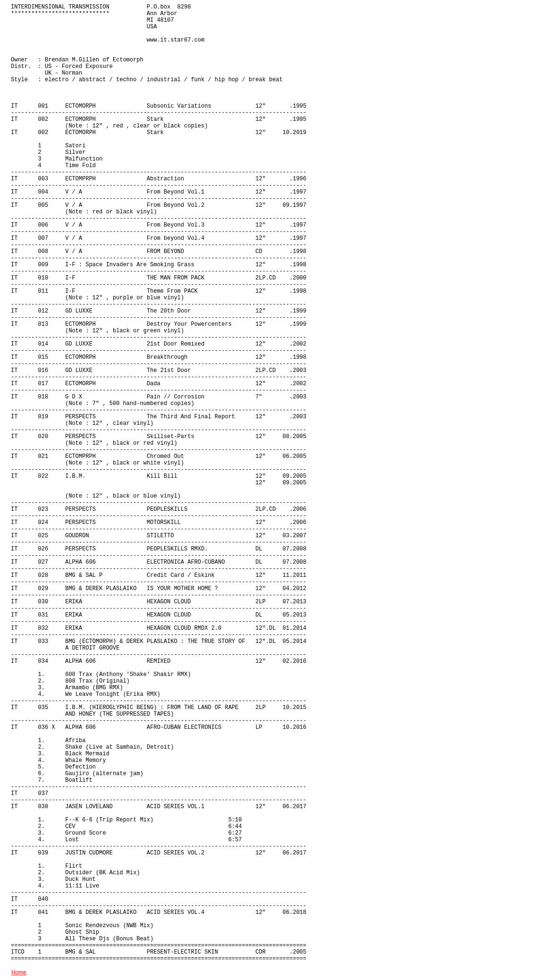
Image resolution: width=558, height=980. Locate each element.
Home (19, 972)
